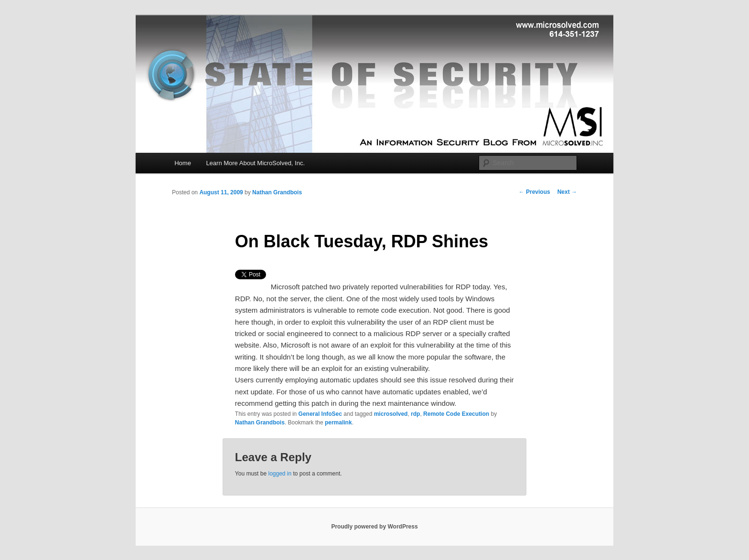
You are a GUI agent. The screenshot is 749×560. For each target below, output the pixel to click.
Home (183, 163)
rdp (415, 414)
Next (567, 192)
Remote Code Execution (456, 414)
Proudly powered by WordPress (374, 527)
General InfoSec (320, 414)
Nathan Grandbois (277, 192)
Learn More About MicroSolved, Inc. (255, 163)
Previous (535, 192)
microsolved (391, 414)
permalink (338, 423)
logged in (280, 474)
